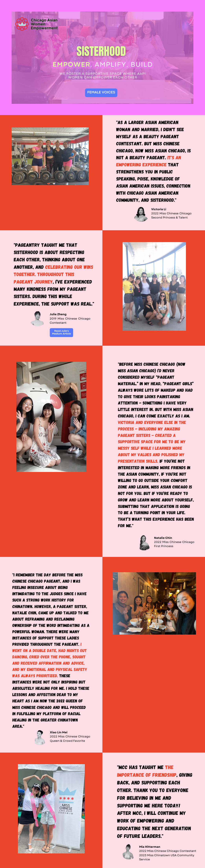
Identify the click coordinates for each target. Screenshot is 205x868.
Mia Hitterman (150, 847)
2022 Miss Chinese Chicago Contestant (168, 851)
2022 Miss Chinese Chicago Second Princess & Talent (171, 216)
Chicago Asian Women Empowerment (44, 24)
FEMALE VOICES (101, 93)
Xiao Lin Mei (59, 733)
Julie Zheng (58, 314)
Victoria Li (159, 209)
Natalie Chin (163, 538)
